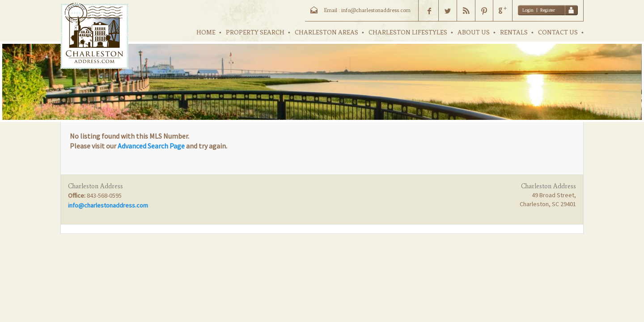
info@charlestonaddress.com (108, 205)
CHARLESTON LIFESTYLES (408, 32)
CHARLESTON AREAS (326, 32)
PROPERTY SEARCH (255, 32)
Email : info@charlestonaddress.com (367, 10)
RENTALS (514, 32)
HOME (206, 32)
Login (528, 10)
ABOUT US (474, 32)
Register (548, 10)
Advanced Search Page (151, 146)
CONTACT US (558, 32)
